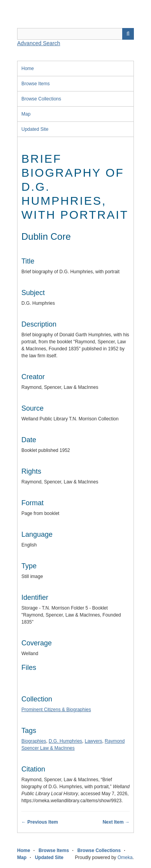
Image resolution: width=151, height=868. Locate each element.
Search (128, 34)
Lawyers (94, 741)
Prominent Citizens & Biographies (56, 710)
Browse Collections (41, 99)
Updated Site (35, 129)
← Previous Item (40, 822)
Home (28, 69)
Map (26, 114)
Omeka (125, 857)
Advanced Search (39, 43)
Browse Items (36, 84)
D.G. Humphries (65, 741)
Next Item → (116, 822)
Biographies (34, 741)
